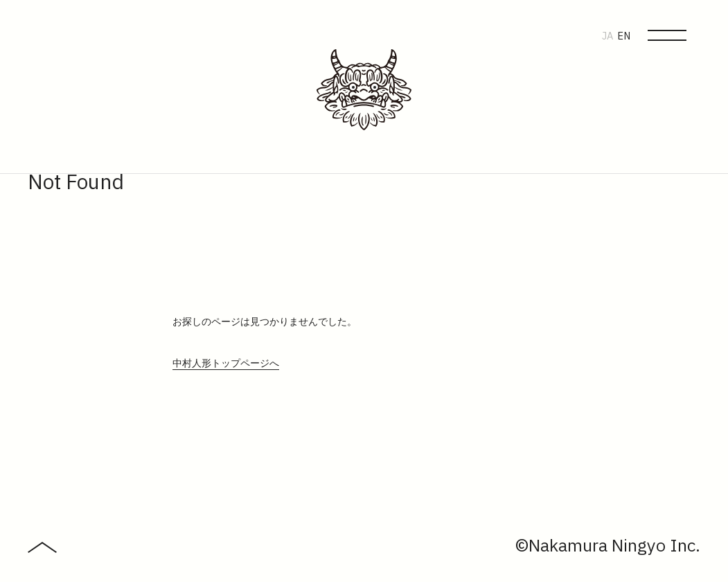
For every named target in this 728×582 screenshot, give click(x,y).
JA (607, 36)
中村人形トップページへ (226, 363)
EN (624, 36)
